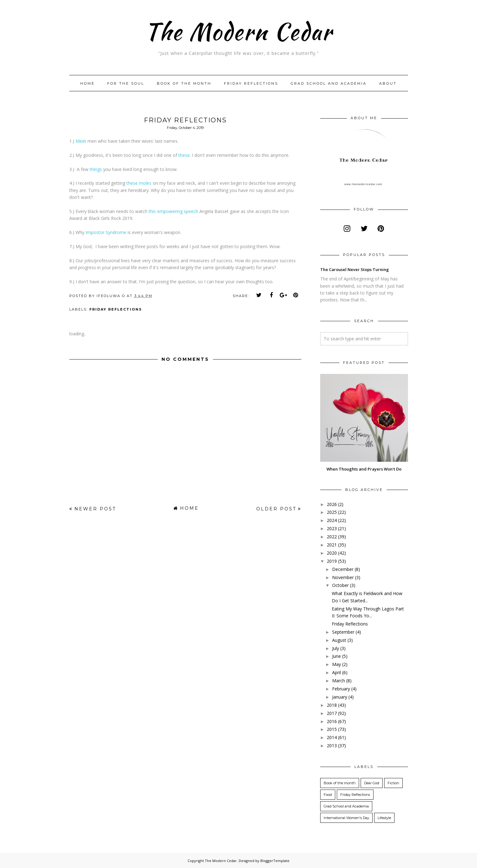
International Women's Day (346, 818)
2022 (332, 537)
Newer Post (95, 509)
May (337, 664)
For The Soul (126, 83)
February (341, 689)
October (340, 585)
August (339, 640)
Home (87, 83)
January (340, 697)
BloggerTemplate (275, 861)
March (339, 681)
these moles (140, 183)
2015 (332, 729)
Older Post (276, 509)
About (388, 83)
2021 (332, 545)
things (96, 169)
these (184, 155)
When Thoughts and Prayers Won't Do (364, 469)
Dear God (372, 783)
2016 (332, 721)
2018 (332, 705)
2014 (332, 737)
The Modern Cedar (238, 30)
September (343, 632)
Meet (81, 141)
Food (328, 795)
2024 (332, 520)
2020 (332, 553)
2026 (332, 504)
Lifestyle (384, 818)
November (343, 577)
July (336, 648)
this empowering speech (173, 211)
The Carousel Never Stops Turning (355, 269)
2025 (332, 512)
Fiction (393, 783)
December (343, 569)
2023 (332, 528)
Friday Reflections (251, 83)
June (337, 656)
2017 (332, 713)
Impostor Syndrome (106, 232)
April (337, 672)
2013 (332, 746)
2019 (332, 561)
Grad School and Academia (329, 83)
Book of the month (184, 83)
